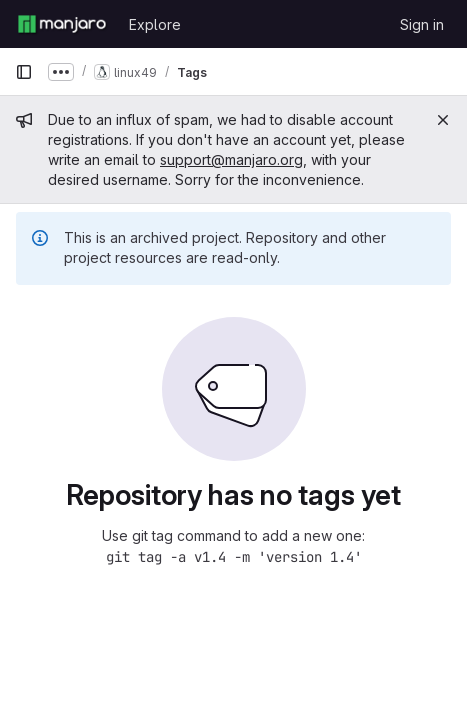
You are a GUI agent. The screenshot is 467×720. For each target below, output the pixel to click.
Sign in (422, 24)
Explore (155, 24)
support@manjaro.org (231, 159)
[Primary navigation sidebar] (24, 72)
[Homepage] (62, 24)
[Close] (443, 120)
